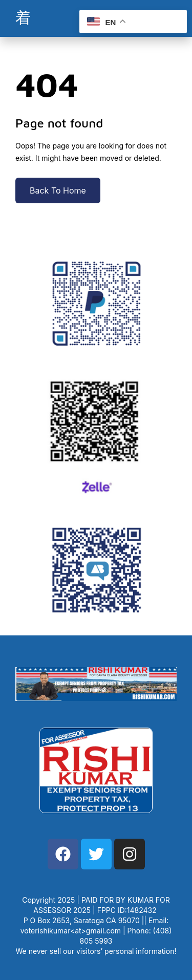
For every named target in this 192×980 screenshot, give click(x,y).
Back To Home (58, 190)
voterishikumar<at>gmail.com (71, 931)
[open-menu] (23, 18)
